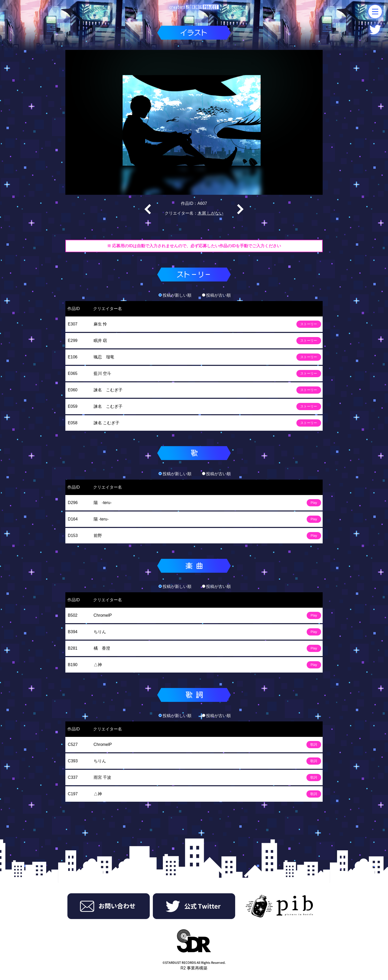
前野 (98, 536)
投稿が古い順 (216, 295)
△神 (98, 665)
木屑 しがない (210, 213)
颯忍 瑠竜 (104, 357)
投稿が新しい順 (175, 295)
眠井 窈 (100, 341)
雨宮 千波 (102, 777)
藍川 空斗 (102, 373)
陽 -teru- (103, 503)
